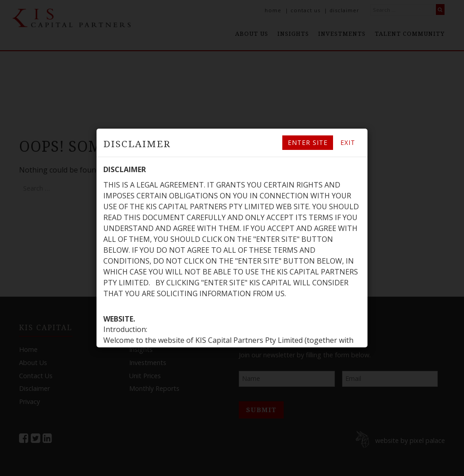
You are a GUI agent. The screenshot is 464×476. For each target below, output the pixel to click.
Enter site (308, 142)
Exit (348, 142)
